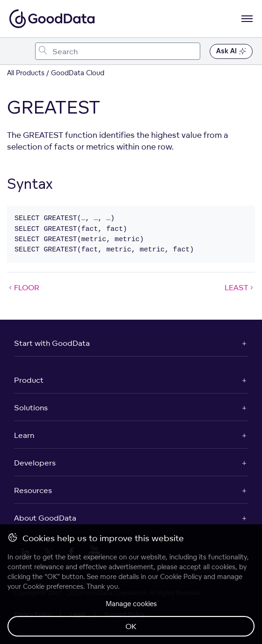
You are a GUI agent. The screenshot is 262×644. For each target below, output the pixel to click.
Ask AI (231, 51)
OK (131, 626)
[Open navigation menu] (247, 19)
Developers (35, 463)
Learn (24, 435)
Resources (33, 490)
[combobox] (118, 51)
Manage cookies (131, 604)
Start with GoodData (52, 343)
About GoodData (45, 518)
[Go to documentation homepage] (52, 19)
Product (29, 380)
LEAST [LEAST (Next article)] (240, 287)
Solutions (31, 408)
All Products (26, 73)
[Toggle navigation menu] (18, 51)
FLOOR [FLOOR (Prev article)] (23, 287)
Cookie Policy (181, 576)
